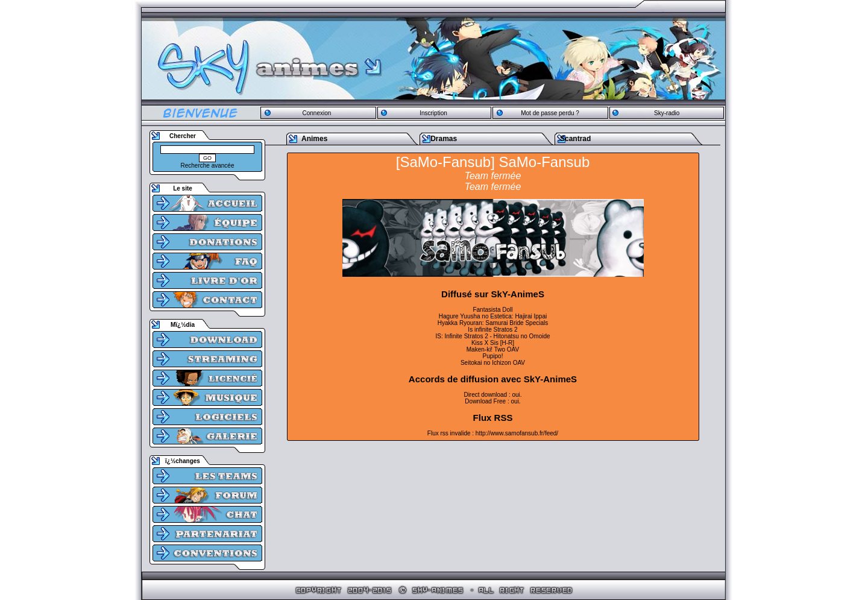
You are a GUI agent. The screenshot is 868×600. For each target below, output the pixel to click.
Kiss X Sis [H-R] (493, 343)
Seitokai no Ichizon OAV (493, 363)
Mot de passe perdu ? (550, 113)
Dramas (444, 139)
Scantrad (575, 139)
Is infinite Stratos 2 (492, 330)
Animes (314, 139)
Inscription (433, 113)
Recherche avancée (208, 166)
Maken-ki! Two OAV (493, 349)
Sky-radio (667, 113)
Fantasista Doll (492, 310)
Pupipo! (493, 356)
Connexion (316, 113)
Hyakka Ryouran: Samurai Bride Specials (493, 323)
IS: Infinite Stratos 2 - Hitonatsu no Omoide (492, 336)
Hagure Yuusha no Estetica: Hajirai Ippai (493, 316)
